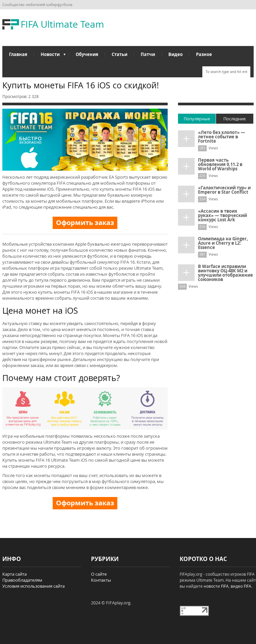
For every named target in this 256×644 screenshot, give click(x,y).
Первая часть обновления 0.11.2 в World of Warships (220, 164)
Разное (204, 54)
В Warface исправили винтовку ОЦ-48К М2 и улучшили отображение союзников (225, 273)
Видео (175, 54)
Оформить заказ (85, 222)
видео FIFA (241, 586)
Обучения (87, 54)
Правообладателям (22, 580)
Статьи (119, 54)
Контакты (101, 580)
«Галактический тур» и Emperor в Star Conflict (224, 190)
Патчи (148, 54)
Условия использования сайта (33, 586)
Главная (18, 54)
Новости (50, 56)
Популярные (197, 119)
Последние (234, 119)
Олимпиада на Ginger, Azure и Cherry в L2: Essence (223, 243)
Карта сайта (14, 574)
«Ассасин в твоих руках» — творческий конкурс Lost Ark (222, 215)
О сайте (99, 574)
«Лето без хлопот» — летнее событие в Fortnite (221, 137)
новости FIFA (216, 586)
